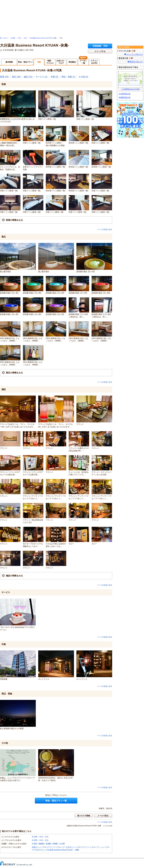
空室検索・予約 (100, 46)
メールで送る (103, 816)
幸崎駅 (55, 844)
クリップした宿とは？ (135, 54)
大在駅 (34, 844)
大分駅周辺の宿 (125, 94)
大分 (19, 38)
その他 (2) (83, 77)
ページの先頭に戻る (105, 229)
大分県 (13, 38)
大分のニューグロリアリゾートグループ (82, 847)
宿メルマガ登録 (84, 816)
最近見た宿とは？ (136, 62)
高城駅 (48, 844)
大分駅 (62, 844)
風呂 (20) (16, 77)
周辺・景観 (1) (68, 77)
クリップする (100, 51)
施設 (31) (28, 77)
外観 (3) (54, 77)
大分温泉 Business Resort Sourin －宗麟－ (63, 850)
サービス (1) (42, 77)
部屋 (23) (4, 77)
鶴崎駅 (41, 844)
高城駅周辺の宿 (125, 97)
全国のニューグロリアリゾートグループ (48, 847)
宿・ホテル (4, 38)
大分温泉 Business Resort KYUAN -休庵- (43, 38)
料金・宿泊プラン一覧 (56, 801)
